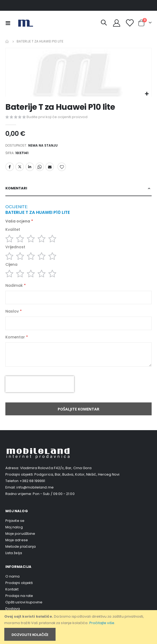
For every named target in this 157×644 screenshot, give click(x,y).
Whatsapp (40, 167)
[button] (147, 94)
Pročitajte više (102, 623)
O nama (12, 576)
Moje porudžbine (20, 534)
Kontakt (12, 589)
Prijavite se (15, 521)
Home (7, 41)
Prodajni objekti (19, 583)
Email (50, 167)
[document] (79, 627)
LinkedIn (30, 167)
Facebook (10, 167)
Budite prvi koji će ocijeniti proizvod (57, 117)
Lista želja (14, 553)
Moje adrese (17, 540)
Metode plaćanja (21, 546)
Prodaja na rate (19, 596)
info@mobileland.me (35, 487)
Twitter (20, 167)
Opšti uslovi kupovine (24, 602)
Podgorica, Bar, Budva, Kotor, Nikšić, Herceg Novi (77, 474)
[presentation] (40, 384)
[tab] (78, 189)
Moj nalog (14, 527)
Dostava (13, 609)
